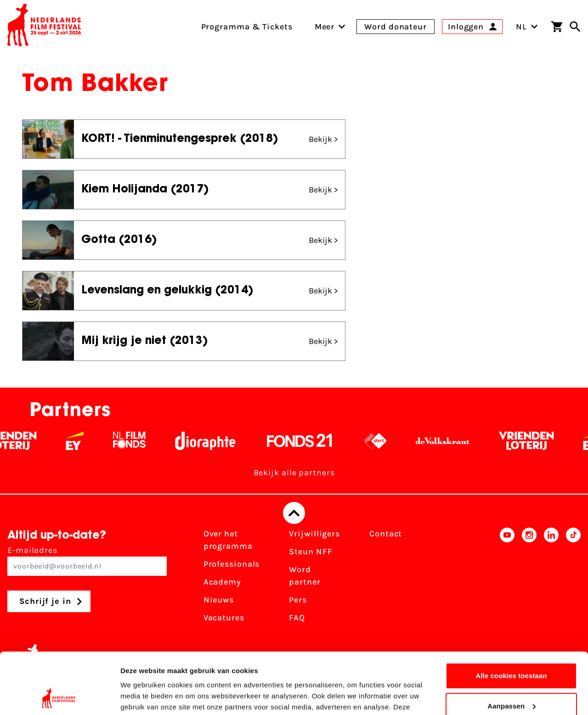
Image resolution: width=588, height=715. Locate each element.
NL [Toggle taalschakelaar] (527, 27)
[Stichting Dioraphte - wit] (212, 441)
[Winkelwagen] (557, 27)
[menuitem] (325, 27)
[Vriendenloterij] (533, 441)
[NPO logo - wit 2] (382, 441)
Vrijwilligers (314, 534)
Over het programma (228, 540)
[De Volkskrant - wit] (449, 441)
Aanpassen (512, 648)
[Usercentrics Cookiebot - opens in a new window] (59, 697)
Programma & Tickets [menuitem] (247, 27)
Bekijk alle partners (294, 473)
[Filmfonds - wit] (136, 441)
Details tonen (142, 697)
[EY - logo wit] (81, 441)
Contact (386, 534)
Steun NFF (311, 552)
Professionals (232, 564)
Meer (325, 27)
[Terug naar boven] (294, 513)
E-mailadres (87, 560)
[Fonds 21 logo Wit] (306, 441)
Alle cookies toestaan (511, 618)
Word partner (305, 576)
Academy (222, 582)
